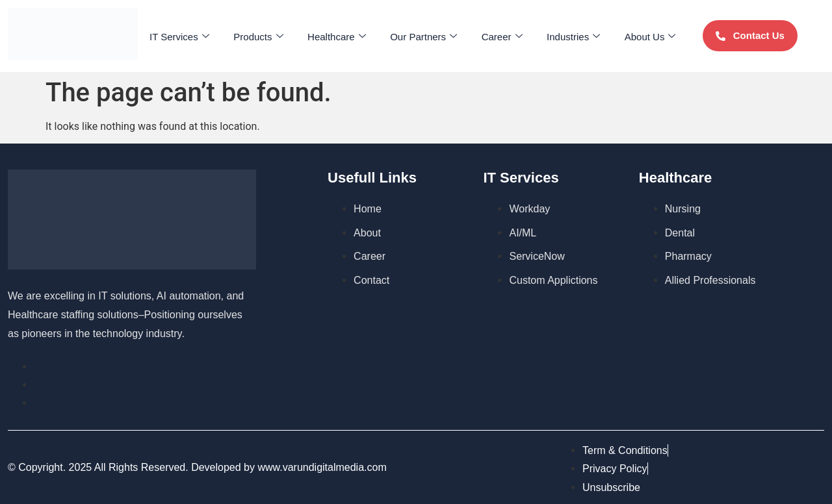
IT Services (193, 36)
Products (267, 36)
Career (496, 36)
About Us (635, 36)
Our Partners (423, 36)
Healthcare (341, 36)
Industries (562, 36)
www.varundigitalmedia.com (322, 467)
